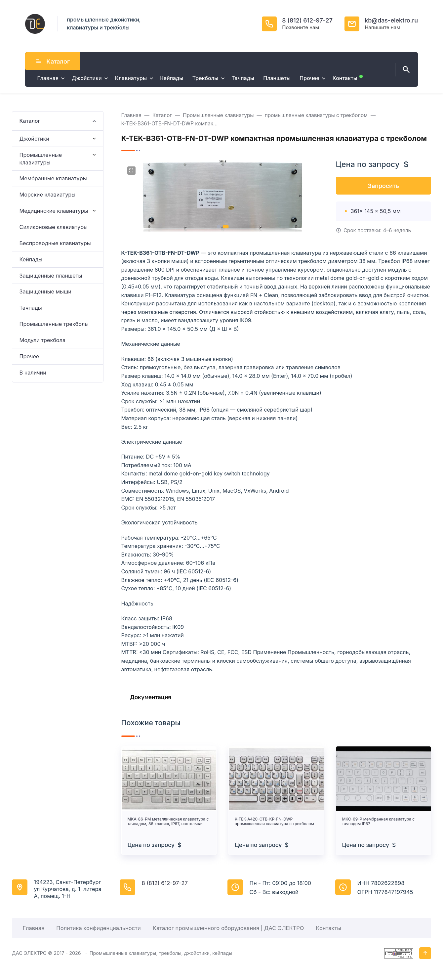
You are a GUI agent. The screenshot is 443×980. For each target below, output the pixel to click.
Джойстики (34, 139)
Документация (151, 697)
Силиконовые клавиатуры (54, 227)
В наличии (33, 373)
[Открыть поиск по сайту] (405, 70)
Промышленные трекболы (54, 324)
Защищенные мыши (45, 291)
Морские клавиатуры (48, 195)
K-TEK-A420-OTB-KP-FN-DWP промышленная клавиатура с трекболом (274, 822)
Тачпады (31, 308)
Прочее (29, 356)
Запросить (383, 186)
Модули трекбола (42, 340)
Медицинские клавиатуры (54, 211)
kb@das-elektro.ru (391, 20)
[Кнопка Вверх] (425, 953)
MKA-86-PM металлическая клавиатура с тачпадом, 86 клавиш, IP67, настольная (168, 822)
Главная (33, 928)
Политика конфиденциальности (98, 928)
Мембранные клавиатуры (53, 178)
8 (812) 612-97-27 (307, 20)
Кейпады (31, 259)
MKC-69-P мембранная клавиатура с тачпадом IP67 (379, 822)
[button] (218, 227)
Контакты (328, 928)
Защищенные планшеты (51, 276)
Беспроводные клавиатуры (55, 243)
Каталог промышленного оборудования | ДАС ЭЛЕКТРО (228, 928)
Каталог (53, 61)
